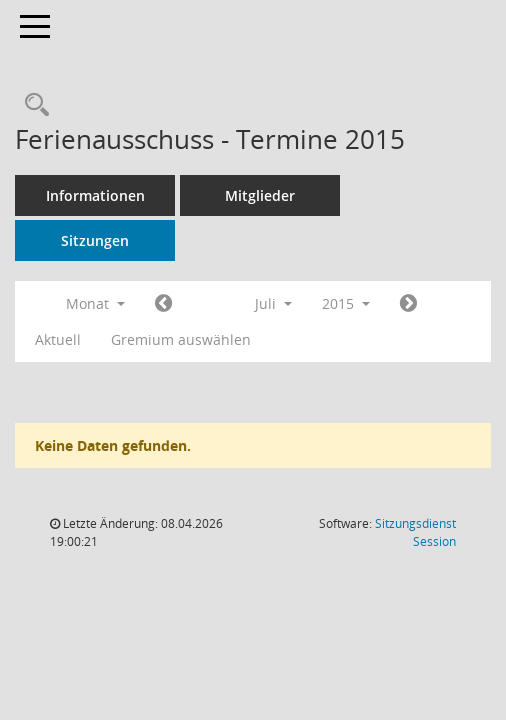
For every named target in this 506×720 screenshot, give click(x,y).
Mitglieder (260, 195)
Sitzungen (95, 240)
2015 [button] (346, 303)
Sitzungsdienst (415, 532)
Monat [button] (95, 303)
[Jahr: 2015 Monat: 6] (163, 304)
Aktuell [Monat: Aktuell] (58, 339)
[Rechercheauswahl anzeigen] (32, 105)
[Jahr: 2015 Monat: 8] (408, 304)
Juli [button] (273, 303)
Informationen (95, 195)
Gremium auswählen (181, 339)
